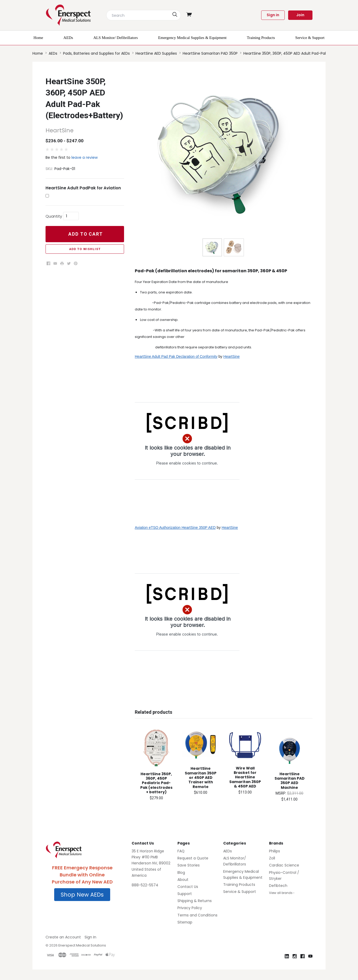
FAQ (181, 851)
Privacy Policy (190, 908)
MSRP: (281, 793)
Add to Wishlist (85, 249)
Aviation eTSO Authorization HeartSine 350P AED (175, 528)
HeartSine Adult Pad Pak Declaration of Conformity (176, 356)
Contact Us (188, 887)
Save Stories (189, 865)
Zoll (272, 858)
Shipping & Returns (195, 901)
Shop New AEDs (82, 895)
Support (185, 894)
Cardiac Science (284, 865)
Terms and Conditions (197, 915)
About (183, 880)
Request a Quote (193, 858)
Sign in (273, 15)
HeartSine (232, 356)
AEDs (228, 851)
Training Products (239, 885)
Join (300, 15)
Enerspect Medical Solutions (82, 945)
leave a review (85, 157)
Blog (181, 873)
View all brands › (282, 893)
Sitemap (185, 922)
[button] (82, 895)
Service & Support (240, 892)
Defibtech (278, 886)
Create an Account (63, 937)
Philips (275, 851)
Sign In (90, 937)
